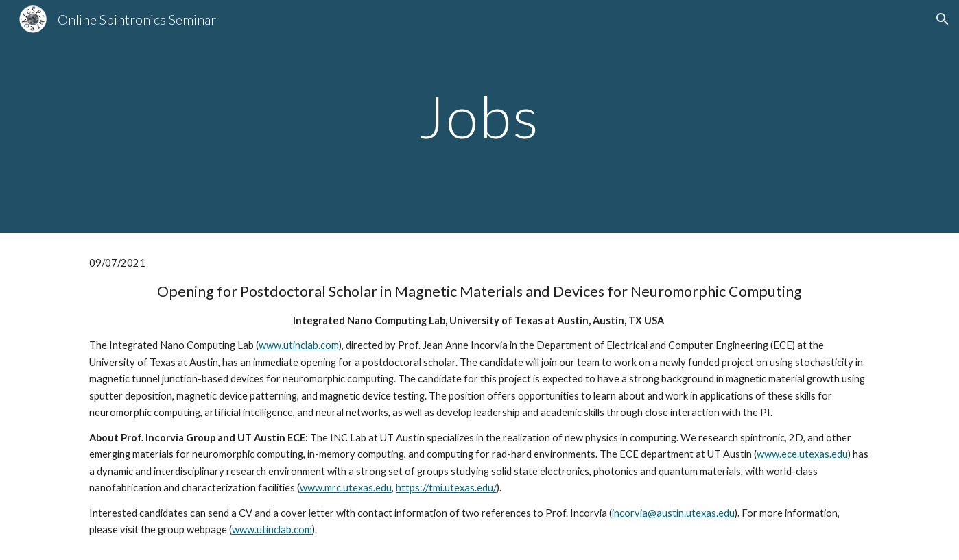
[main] (479, 116)
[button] (943, 19)
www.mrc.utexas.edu (346, 488)
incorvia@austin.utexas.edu (673, 513)
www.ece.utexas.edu (802, 454)
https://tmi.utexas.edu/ (446, 488)
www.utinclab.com (299, 345)
